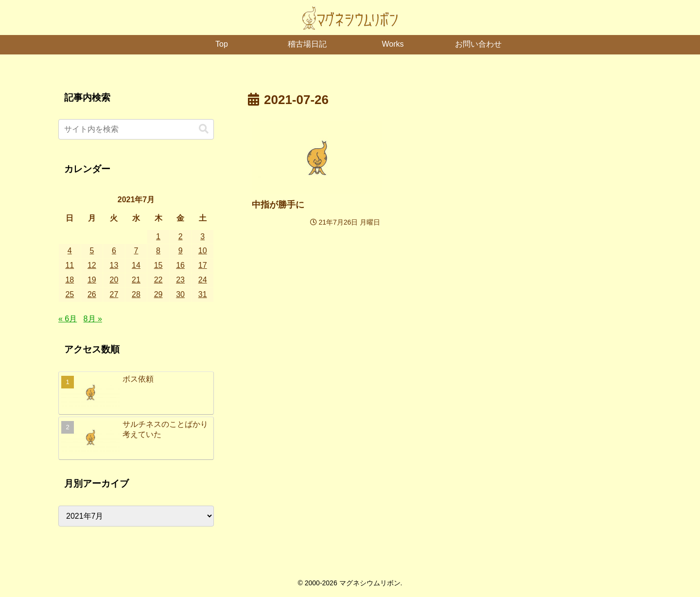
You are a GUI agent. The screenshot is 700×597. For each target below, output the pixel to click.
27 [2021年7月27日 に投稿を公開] (114, 294)
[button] (204, 129)
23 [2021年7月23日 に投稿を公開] (180, 280)
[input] (136, 129)
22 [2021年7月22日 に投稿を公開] (158, 280)
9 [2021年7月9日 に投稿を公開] (181, 251)
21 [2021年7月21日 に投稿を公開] (136, 280)
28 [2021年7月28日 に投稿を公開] (136, 294)
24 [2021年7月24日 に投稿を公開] (203, 280)
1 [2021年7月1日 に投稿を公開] (158, 237)
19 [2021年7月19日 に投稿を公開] (92, 280)
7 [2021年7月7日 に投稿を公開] (136, 251)
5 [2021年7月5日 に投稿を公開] (92, 251)
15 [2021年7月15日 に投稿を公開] (158, 265)
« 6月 (68, 319)
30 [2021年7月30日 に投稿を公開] (180, 294)
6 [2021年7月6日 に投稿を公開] (114, 251)
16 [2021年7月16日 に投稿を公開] (180, 265)
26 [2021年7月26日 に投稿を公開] (92, 294)
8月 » (93, 319)
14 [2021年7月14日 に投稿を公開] (136, 265)
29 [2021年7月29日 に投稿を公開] (158, 294)
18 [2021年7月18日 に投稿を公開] (70, 280)
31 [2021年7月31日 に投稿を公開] (203, 294)
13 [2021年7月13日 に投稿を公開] (114, 265)
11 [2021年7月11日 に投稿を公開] (70, 265)
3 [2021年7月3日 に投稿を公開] (202, 237)
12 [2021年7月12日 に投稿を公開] (92, 265)
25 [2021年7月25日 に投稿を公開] (70, 294)
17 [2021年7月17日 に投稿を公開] (203, 265)
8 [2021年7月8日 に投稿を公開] (158, 251)
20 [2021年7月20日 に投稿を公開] (114, 280)
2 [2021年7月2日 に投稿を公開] (181, 237)
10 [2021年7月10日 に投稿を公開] (203, 251)
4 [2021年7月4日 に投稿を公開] (70, 251)
